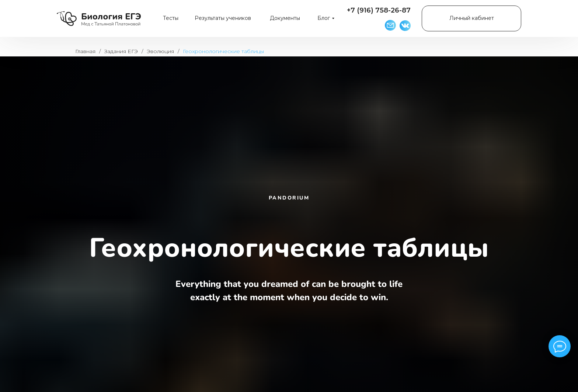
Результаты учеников (223, 18)
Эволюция (160, 51)
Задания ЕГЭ (121, 51)
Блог (324, 18)
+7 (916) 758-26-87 (379, 10)
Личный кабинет (472, 18)
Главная (85, 51)
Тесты (171, 18)
